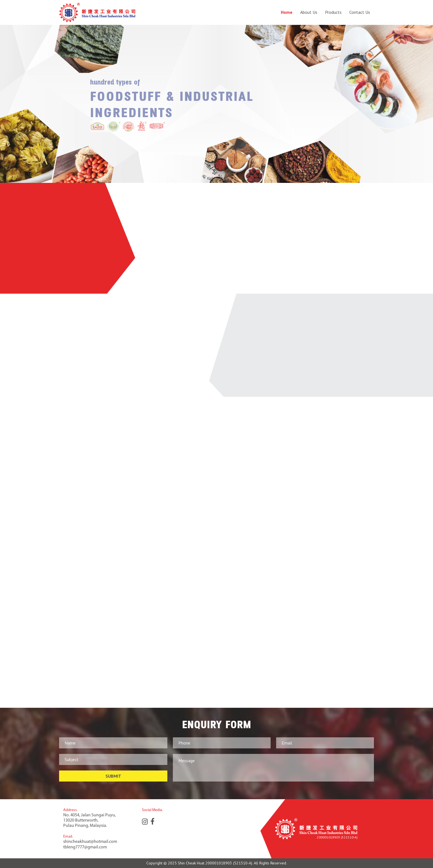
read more (236, 267)
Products (333, 12)
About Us (309, 12)
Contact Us (360, 12)
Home (287, 12)
